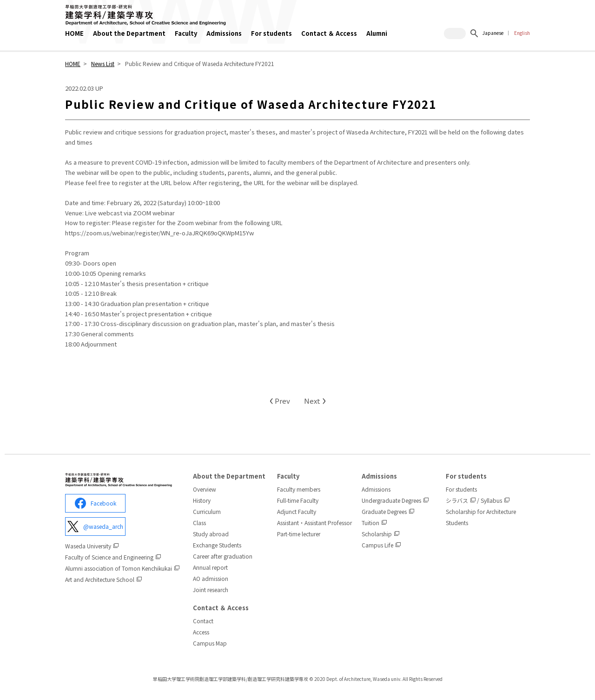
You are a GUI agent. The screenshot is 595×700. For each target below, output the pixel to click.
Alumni (377, 33)
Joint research (211, 590)
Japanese (493, 33)
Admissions (376, 489)
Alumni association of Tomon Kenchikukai (119, 568)
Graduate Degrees (384, 511)
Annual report (210, 567)
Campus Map (210, 643)
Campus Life (377, 545)
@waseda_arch (95, 527)
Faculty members (299, 489)
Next (315, 401)
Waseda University (88, 546)
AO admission (211, 578)
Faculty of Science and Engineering (109, 557)
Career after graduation (223, 556)
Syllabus (491, 500)
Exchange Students (217, 545)
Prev (280, 401)
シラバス (457, 500)
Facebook (96, 503)
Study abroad (211, 534)
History (202, 500)
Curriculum (207, 511)
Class (199, 523)
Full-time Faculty (298, 500)
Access (201, 632)
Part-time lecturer (299, 534)
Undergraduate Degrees (391, 500)
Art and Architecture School (100, 579)
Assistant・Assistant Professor (314, 523)
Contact (203, 621)
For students (461, 489)
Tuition (370, 523)
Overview (205, 489)
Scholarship (377, 534)
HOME (74, 33)
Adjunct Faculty (297, 511)
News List (103, 63)
